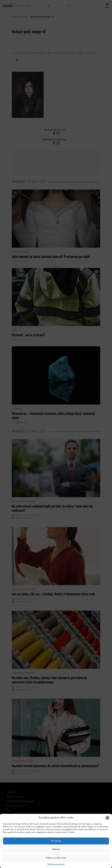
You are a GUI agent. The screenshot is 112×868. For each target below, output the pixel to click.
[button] (107, 818)
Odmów (56, 849)
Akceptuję (56, 841)
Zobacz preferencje (56, 858)
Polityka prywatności (56, 864)
